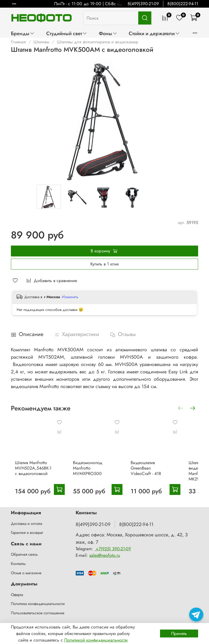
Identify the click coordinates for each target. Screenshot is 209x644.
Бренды (23, 33)
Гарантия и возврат (27, 533)
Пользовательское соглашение (38, 613)
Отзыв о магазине (26, 573)
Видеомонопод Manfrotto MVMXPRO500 (91, 465)
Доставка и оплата (27, 524)
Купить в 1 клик (105, 264)
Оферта (17, 595)
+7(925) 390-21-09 (113, 549)
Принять (179, 634)
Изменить (70, 297)
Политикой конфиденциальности (96, 640)
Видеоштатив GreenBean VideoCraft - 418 (146, 465)
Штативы (41, 42)
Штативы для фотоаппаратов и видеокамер (98, 42)
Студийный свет (67, 33)
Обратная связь (24, 555)
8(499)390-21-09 (143, 4)
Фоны (108, 33)
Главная (18, 42)
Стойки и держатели (154, 33)
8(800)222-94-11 (183, 4)
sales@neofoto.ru (105, 555)
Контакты (18, 564)
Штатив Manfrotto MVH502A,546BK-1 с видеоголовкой (39, 467)
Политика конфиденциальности (38, 604)
